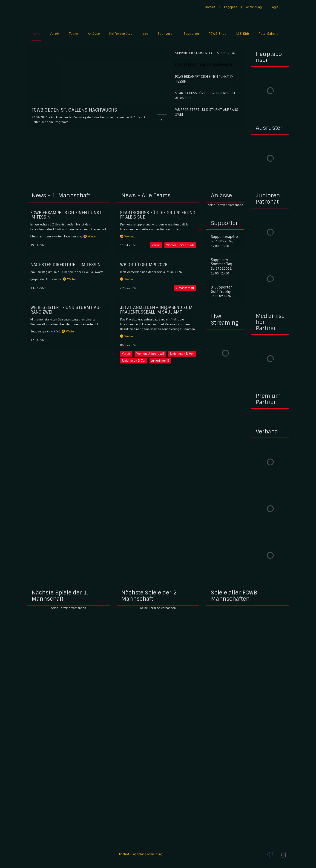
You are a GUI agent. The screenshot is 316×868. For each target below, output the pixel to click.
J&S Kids (243, 34)
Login (274, 7)
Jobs (145, 34)
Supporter (192, 34)
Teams (74, 34)
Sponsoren (166, 34)
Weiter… (91, 236)
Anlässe (94, 34)
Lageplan (231, 7)
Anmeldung (254, 7)
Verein (55, 34)
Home (36, 34)
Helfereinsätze (121, 34)
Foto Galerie (269, 34)
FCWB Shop (218, 34)
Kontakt (210, 7)
